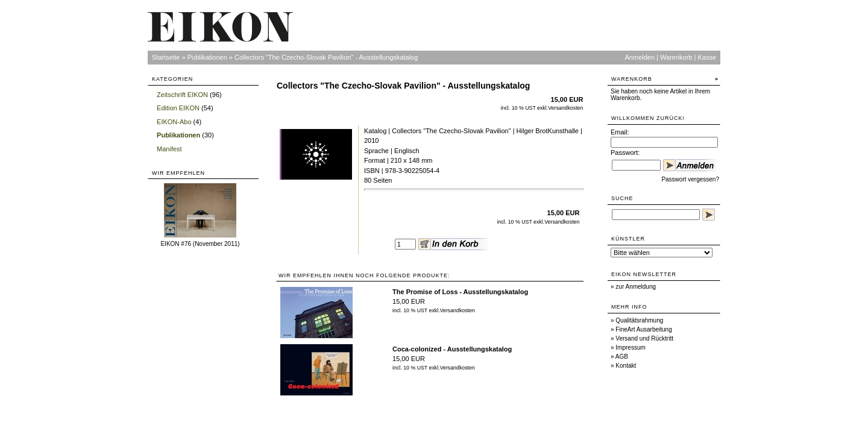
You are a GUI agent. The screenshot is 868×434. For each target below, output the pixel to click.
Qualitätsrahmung (639, 320)
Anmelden (640, 57)
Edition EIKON (178, 108)
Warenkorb (676, 57)
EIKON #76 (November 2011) (200, 244)
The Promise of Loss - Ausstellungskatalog (460, 292)
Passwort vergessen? (690, 179)
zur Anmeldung (636, 287)
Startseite (166, 57)
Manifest (169, 149)
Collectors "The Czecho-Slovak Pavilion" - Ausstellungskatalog (326, 57)
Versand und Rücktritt (644, 338)
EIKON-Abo (174, 122)
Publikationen (207, 57)
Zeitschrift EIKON (182, 95)
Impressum (630, 348)
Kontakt (626, 366)
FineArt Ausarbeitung (643, 329)
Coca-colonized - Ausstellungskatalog (452, 349)
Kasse (707, 57)
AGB (622, 357)
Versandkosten (565, 108)
